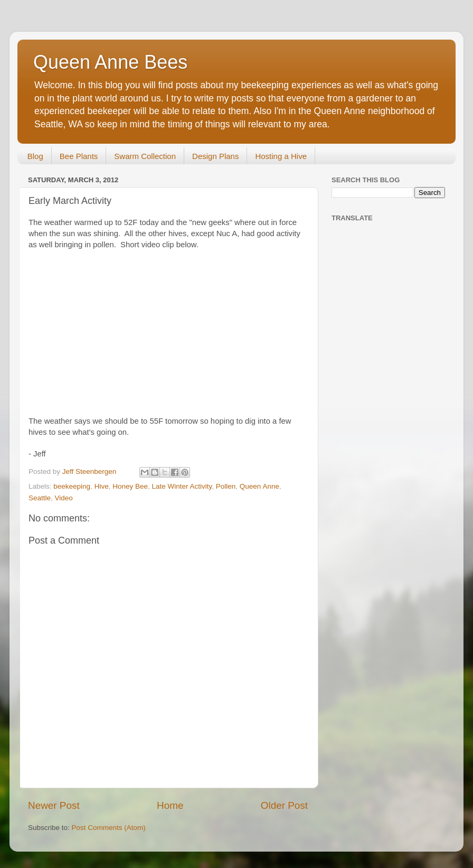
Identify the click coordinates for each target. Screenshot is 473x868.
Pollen (226, 486)
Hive (102, 486)
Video (64, 498)
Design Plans (215, 156)
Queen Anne (259, 486)
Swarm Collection (145, 156)
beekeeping (72, 486)
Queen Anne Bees (110, 62)
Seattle (40, 498)
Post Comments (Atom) (109, 828)
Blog (35, 156)
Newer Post (54, 805)
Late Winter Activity (182, 486)
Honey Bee (130, 486)
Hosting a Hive (281, 156)
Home (170, 805)
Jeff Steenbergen (90, 472)
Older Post (284, 805)
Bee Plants (79, 156)
